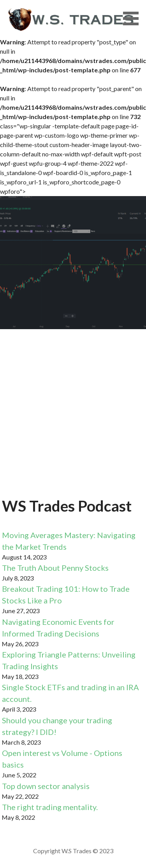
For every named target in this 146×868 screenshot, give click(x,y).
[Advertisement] (73, 418)
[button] (134, 18)
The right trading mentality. (50, 807)
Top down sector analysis (46, 786)
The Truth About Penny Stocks (55, 568)
